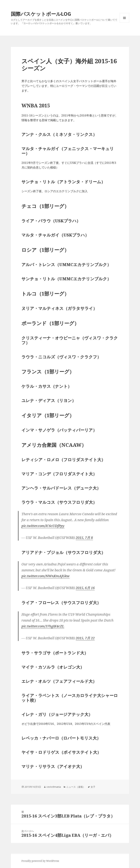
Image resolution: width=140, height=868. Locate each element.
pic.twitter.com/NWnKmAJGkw (45, 576)
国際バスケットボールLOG (41, 14)
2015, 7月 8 (84, 538)
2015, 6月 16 (85, 588)
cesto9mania (54, 787)
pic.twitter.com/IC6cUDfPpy (43, 526)
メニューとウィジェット (124, 23)
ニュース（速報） (76, 787)
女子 (93, 787)
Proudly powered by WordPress (40, 861)
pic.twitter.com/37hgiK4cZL (43, 626)
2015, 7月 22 (85, 638)
